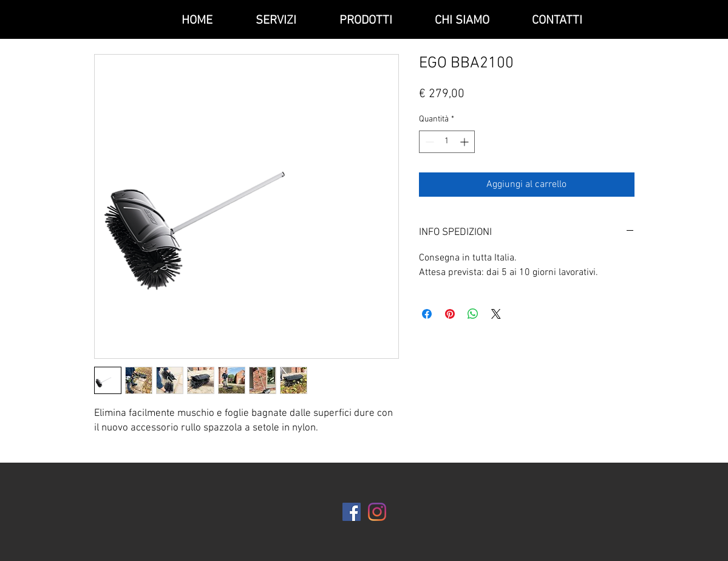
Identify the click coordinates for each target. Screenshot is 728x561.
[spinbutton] (447, 142)
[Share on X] (496, 314)
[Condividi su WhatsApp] (473, 314)
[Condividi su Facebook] (427, 314)
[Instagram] (377, 512)
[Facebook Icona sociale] (352, 512)
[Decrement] (428, 142)
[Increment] (465, 142)
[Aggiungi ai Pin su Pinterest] (450, 314)
